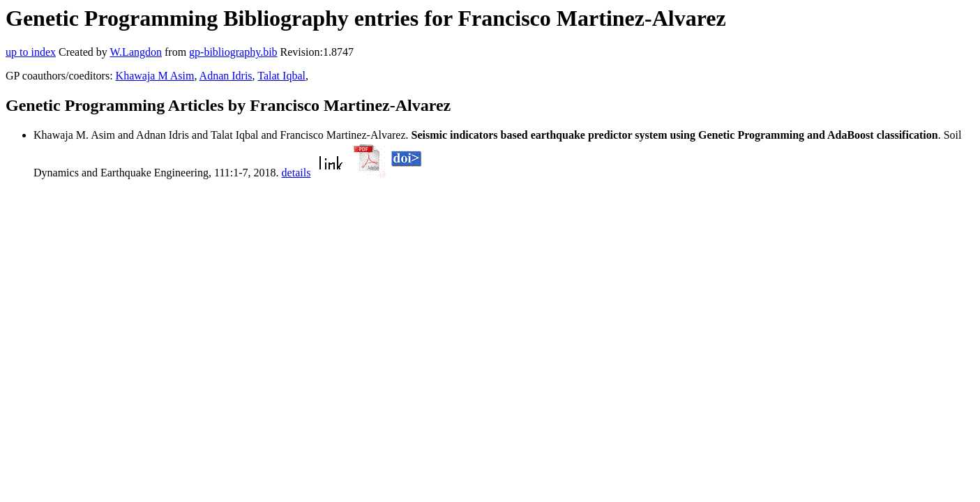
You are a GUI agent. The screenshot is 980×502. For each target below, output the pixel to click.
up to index (31, 52)
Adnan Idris (226, 76)
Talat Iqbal (281, 76)
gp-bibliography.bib (233, 52)
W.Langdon (136, 52)
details (296, 173)
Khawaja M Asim (155, 76)
